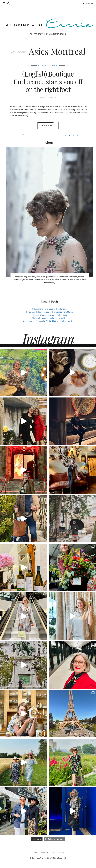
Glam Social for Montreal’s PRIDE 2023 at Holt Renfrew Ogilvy (50, 321)
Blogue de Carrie (48, 65)
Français (61, 853)
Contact (34, 853)
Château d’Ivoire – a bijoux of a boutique (50, 315)
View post (48, 126)
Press (43, 853)
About (52, 853)
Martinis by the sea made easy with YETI (50, 318)
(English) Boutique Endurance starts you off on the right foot (48, 82)
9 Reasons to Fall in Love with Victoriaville (50, 309)
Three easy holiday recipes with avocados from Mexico (50, 312)
